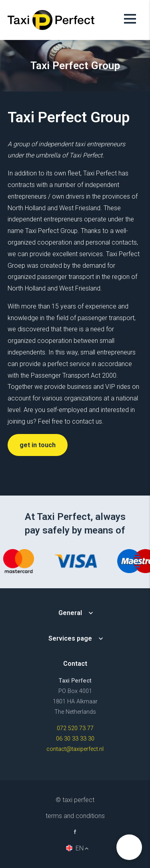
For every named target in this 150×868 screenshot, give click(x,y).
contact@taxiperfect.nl (75, 749)
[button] (129, 847)
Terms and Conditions (75, 816)
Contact (75, 664)
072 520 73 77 (75, 728)
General (70, 613)
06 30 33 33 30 (75, 739)
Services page (70, 638)
